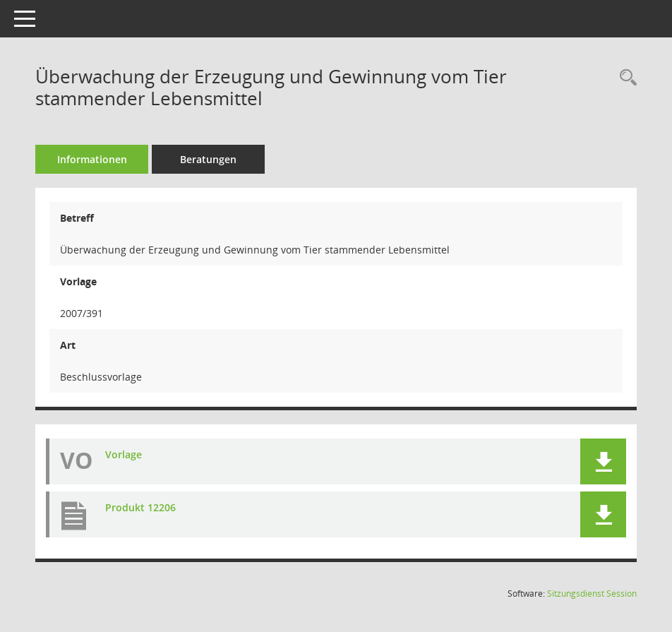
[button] (603, 461)
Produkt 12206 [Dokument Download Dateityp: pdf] (140, 507)
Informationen (92, 159)
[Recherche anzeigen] (625, 78)
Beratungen (208, 159)
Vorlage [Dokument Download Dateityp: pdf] (124, 454)
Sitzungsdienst (592, 594)
